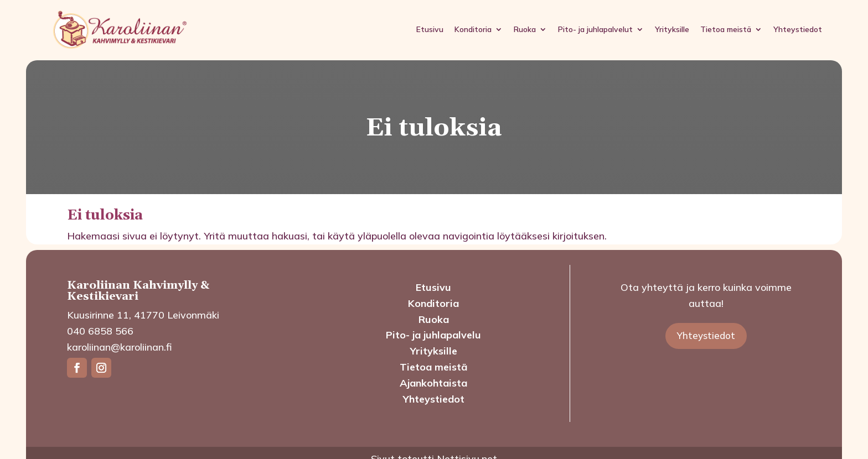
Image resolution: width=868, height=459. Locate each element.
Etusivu (430, 29)
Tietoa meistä (726, 29)
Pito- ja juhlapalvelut (595, 29)
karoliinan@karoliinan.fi (120, 347)
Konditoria (473, 29)
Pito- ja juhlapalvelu (433, 335)
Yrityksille (672, 29)
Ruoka (525, 29)
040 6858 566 (100, 331)
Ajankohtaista (433, 383)
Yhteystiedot (798, 29)
